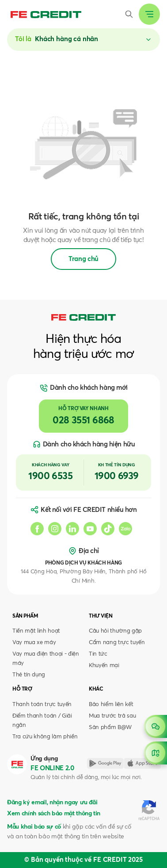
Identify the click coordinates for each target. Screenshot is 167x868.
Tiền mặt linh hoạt (36, 631)
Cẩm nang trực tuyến (117, 643)
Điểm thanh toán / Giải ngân (42, 721)
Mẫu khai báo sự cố (34, 827)
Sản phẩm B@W (110, 728)
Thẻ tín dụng (29, 675)
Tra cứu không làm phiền (45, 737)
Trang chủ (83, 259)
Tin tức (98, 654)
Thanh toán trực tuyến (42, 705)
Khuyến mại (104, 666)
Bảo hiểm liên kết (111, 705)
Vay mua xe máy (34, 643)
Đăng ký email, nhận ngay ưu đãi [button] (52, 803)
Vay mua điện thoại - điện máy (46, 659)
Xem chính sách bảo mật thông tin (54, 814)
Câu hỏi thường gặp (115, 631)
